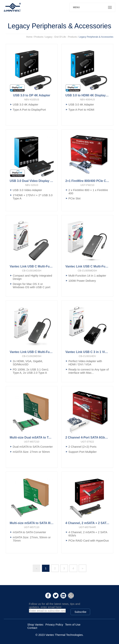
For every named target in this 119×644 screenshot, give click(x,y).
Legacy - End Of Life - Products (61, 37)
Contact (32, 628)
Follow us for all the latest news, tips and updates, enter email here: (54, 605)
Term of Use (73, 625)
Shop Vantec (35, 625)
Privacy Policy (54, 625)
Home (29, 37)
